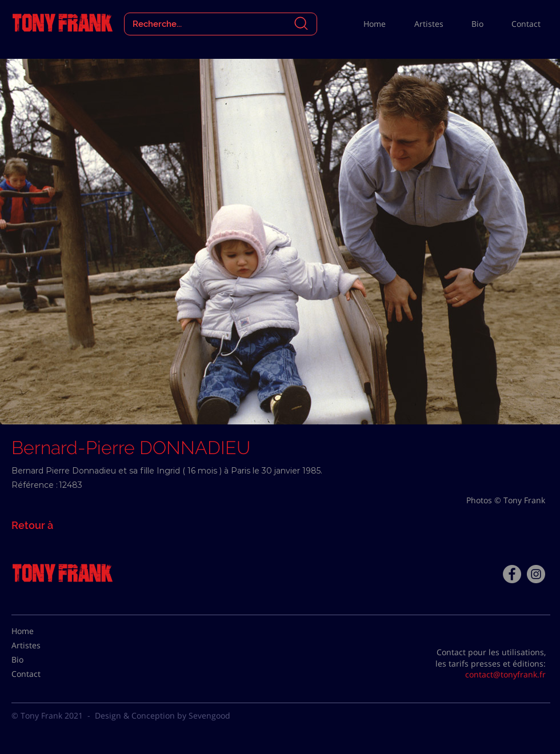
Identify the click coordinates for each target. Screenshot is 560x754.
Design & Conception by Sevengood (163, 715)
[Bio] (40, 660)
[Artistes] (40, 645)
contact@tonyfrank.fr (505, 674)
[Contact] (40, 674)
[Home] (40, 631)
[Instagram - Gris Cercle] (536, 574)
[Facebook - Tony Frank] (512, 574)
